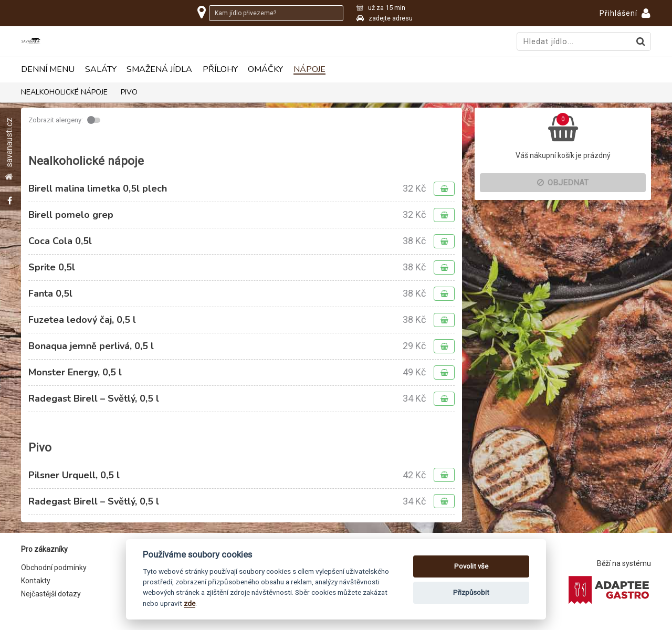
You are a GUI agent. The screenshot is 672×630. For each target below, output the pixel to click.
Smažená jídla (159, 70)
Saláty (101, 70)
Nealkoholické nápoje (64, 92)
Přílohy (220, 70)
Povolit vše (471, 566)
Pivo (129, 92)
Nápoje (309, 70)
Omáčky (265, 70)
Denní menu (48, 70)
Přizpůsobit (471, 592)
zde (190, 603)
